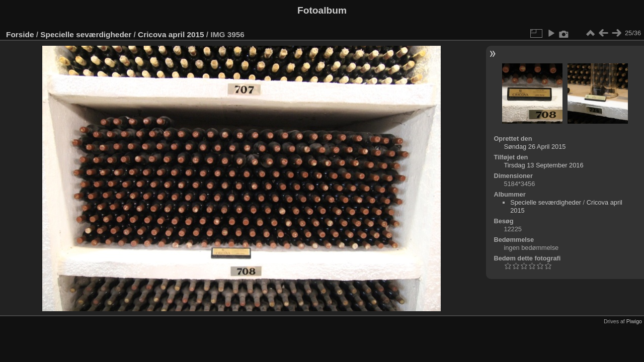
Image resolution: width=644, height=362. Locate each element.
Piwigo (634, 321)
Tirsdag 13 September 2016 (543, 165)
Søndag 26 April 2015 (535, 147)
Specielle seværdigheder (86, 34)
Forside (20, 34)
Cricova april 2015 (171, 34)
